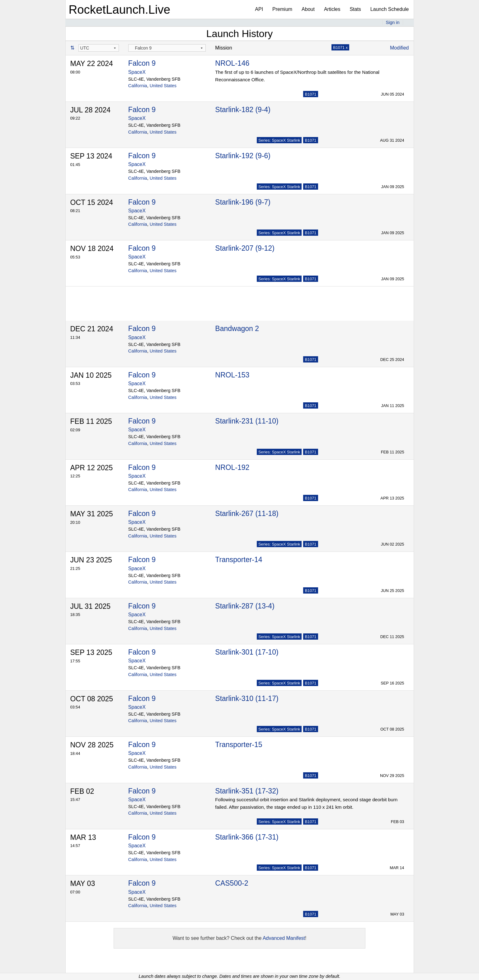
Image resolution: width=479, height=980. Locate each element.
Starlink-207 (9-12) (245, 248)
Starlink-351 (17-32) (247, 791)
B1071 (310, 94)
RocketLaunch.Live (120, 9)
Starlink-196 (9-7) (243, 202)
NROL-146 (232, 63)
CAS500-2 (232, 883)
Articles (332, 9)
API (259, 9)
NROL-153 (232, 375)
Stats (355, 9)
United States (163, 86)
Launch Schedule (390, 9)
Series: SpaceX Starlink (279, 140)
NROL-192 (232, 467)
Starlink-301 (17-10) (247, 652)
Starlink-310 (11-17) (247, 698)
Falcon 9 (142, 63)
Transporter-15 (239, 745)
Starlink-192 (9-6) (243, 156)
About (308, 9)
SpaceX (137, 72)
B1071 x (340, 47)
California (138, 86)
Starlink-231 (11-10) (247, 421)
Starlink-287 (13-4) (245, 606)
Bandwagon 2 (237, 329)
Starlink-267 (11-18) (247, 514)
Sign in (392, 22)
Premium (282, 9)
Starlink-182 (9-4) (243, 110)
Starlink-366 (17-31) (247, 837)
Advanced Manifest (284, 938)
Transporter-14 (239, 560)
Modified (399, 48)
